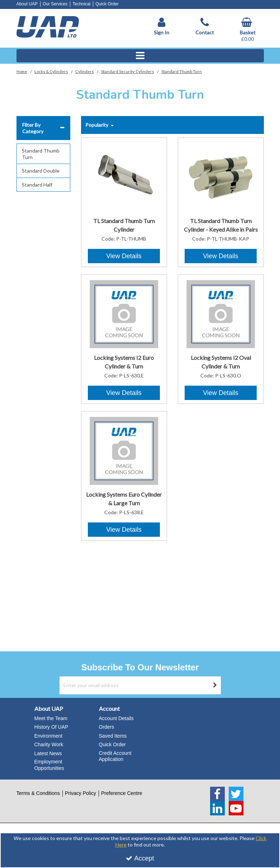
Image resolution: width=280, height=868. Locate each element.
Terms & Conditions (38, 793)
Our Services (55, 4)
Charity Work (49, 744)
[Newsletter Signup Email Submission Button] (215, 685)
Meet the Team (51, 718)
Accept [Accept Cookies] (140, 858)
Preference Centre (122, 793)
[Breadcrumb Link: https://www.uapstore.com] (22, 71)
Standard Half (37, 185)
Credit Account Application (115, 756)
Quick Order (107, 4)
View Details (124, 256)
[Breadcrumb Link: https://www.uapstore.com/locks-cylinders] (51, 71)
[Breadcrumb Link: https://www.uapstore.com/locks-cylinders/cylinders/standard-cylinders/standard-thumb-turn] (182, 71)
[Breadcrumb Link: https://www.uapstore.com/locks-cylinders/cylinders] (85, 71)
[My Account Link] (162, 26)
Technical (81, 4)
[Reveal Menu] (140, 56)
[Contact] (205, 26)
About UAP (27, 4)
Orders (107, 727)
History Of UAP (51, 727)
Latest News (48, 753)
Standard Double (41, 171)
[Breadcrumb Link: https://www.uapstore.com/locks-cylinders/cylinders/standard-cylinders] (128, 71)
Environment (49, 736)
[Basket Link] (248, 30)
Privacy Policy (80, 793)
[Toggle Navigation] (140, 56)
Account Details (116, 718)
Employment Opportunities (49, 765)
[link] (217, 794)
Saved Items (113, 736)
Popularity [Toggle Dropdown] (97, 125)
